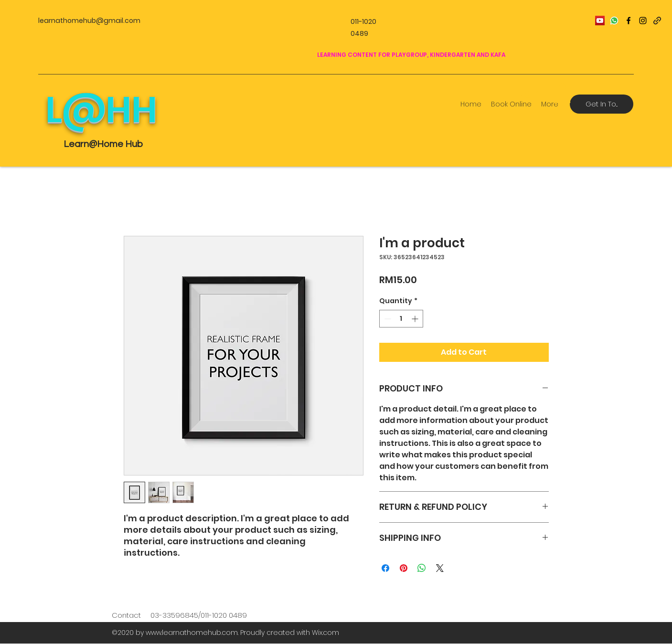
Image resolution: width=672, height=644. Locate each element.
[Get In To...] (602, 104)
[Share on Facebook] (385, 568)
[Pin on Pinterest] (404, 568)
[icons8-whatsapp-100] (614, 21)
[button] (562, 93)
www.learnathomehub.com (192, 633)
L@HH (101, 110)
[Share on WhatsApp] (422, 568)
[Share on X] (440, 568)
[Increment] (416, 319)
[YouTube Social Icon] (600, 21)
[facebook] (629, 21)
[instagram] (643, 21)
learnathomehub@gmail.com (89, 21)
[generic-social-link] (657, 21)
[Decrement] (387, 319)
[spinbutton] (401, 319)
